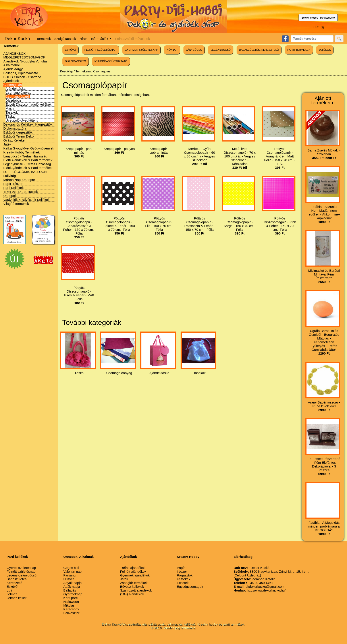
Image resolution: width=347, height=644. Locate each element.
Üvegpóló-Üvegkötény (22, 120)
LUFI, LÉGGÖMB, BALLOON (25, 172)
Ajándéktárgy (13, 69)
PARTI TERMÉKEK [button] (299, 50)
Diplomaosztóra (15, 128)
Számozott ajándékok (136, 590)
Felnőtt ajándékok (133, 571)
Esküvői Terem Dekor (19, 136)
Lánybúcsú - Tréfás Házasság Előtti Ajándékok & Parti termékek (28, 158)
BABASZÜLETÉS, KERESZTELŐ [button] (259, 50)
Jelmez (12, 594)
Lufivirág (10, 176)
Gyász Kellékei (14, 140)
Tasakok (12, 112)
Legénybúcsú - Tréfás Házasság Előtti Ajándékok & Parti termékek (28, 166)
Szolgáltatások (65, 39)
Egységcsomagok (190, 587)
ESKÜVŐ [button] (70, 50)
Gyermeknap (73, 594)
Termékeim (83, 71)
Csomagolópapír (18, 96)
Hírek (83, 39)
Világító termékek (16, 204)
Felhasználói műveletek (132, 39)
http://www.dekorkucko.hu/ (259, 590)
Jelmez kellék (17, 598)
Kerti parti (70, 598)
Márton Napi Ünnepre (19, 180)
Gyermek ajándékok (135, 575)
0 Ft (318, 27)
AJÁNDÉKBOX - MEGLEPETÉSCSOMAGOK (24, 55)
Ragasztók (185, 575)
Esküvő (12, 587)
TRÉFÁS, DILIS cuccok (21, 192)
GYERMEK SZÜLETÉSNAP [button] (141, 50)
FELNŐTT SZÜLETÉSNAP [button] (100, 50)
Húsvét (68, 579)
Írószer (182, 571)
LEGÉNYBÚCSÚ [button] (221, 50)
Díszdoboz (13, 100)
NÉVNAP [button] (172, 50)
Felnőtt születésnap (21, 571)
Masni (10, 108)
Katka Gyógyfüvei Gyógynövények (29, 148)
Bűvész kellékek (132, 587)
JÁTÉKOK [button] (325, 50)
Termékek (44, 39)
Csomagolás (13, 85)
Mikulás (69, 605)
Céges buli (71, 568)
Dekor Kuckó (17, 39)
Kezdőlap (66, 71)
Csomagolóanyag (18, 92)
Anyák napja (72, 583)
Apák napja (72, 587)
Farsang (69, 575)
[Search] (312, 39)
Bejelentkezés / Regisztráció (318, 18)
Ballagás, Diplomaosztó (21, 73)
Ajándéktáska (15, 88)
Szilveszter (71, 613)
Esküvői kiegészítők (18, 132)
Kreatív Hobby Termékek (21, 152)
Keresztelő (14, 583)
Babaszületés (17, 579)
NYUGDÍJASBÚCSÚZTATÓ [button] (111, 61)
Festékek (184, 579)
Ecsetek (183, 583)
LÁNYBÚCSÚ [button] (194, 50)
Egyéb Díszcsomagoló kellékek (29, 104)
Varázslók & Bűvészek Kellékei (26, 200)
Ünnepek (10, 196)
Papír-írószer (13, 184)
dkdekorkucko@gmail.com (259, 587)
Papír (181, 568)
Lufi (9, 590)
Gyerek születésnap (21, 568)
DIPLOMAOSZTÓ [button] (75, 61)
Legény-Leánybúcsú (22, 575)
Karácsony (71, 609)
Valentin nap (72, 571)
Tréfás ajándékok (133, 568)
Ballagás (70, 590)
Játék (7, 144)
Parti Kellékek (13, 188)
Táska (10, 116)
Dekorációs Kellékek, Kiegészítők (28, 124)
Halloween (71, 602)
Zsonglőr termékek (134, 583)
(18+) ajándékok (132, 594)
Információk (100, 39)
